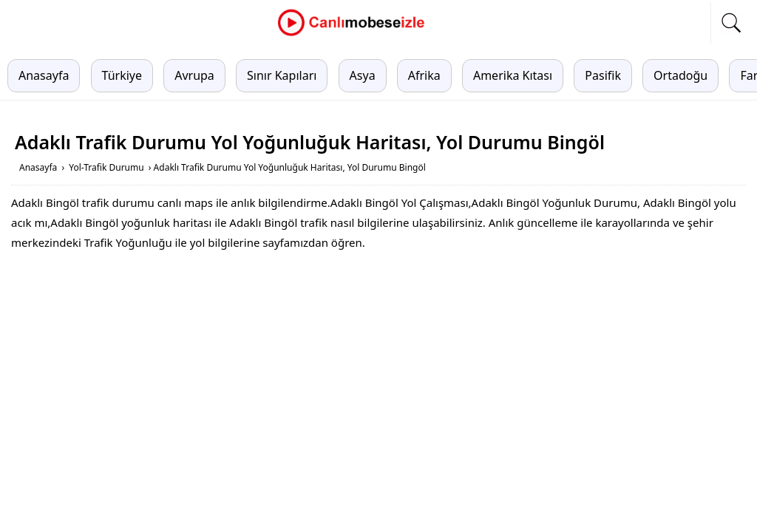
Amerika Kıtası (513, 75)
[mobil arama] (731, 23)
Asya (363, 75)
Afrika (424, 75)
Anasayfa (44, 75)
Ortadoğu (680, 75)
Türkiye (122, 75)
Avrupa (194, 75)
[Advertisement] (378, 371)
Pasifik (603, 75)
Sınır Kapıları (282, 75)
